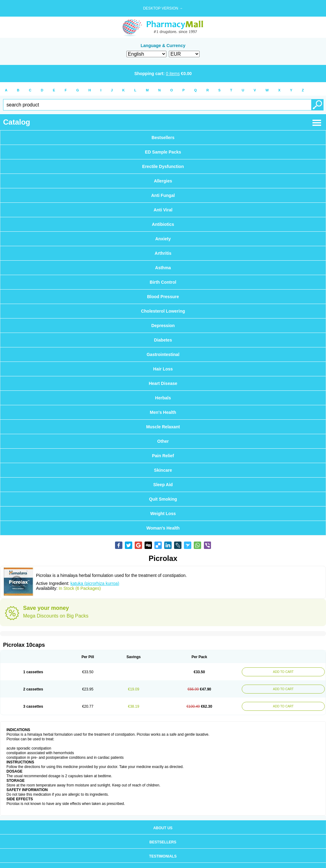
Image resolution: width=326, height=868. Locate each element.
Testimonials (163, 856)
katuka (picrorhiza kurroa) (95, 583)
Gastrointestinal (163, 354)
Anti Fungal (163, 195)
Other (163, 441)
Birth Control (163, 282)
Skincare (163, 470)
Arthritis (163, 253)
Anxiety (163, 239)
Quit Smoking (163, 499)
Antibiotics (163, 224)
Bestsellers (163, 138)
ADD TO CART (282, 672)
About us (163, 828)
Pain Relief (163, 456)
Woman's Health (163, 528)
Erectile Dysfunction (163, 166)
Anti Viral (163, 210)
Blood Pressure (163, 297)
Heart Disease (163, 383)
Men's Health (163, 412)
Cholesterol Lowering (163, 311)
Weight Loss (163, 514)
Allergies (163, 181)
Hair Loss (163, 369)
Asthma (163, 268)
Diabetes (163, 340)
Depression (163, 326)
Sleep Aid (163, 485)
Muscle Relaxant (163, 427)
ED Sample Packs (163, 152)
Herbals (163, 398)
